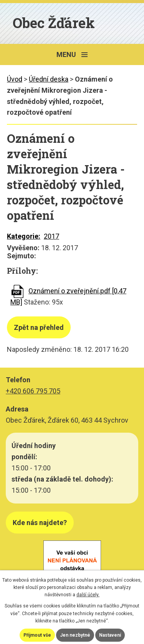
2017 (51, 236)
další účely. (88, 595)
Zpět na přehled (39, 327)
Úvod (15, 79)
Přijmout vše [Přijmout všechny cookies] (37, 635)
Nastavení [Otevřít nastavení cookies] (110, 635)
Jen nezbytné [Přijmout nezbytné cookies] (75, 635)
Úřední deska (49, 79)
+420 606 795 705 (33, 391)
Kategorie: (24, 236)
